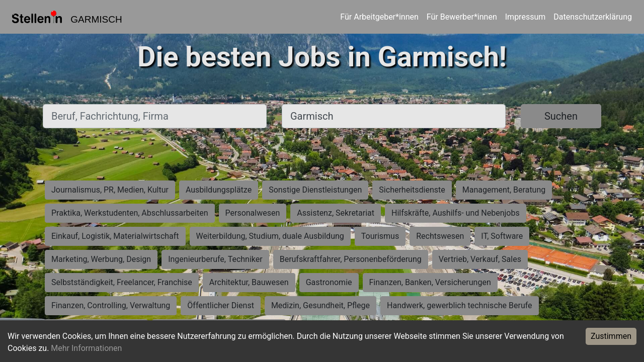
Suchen (561, 116)
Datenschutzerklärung (593, 17)
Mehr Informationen (86, 348)
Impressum (526, 17)
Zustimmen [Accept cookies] (611, 336)
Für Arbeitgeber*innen (379, 17)
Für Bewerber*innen (462, 17)
